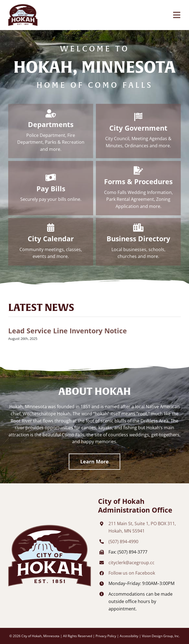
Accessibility (129, 636)
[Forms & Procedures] (138, 188)
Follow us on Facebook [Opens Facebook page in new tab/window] (132, 573)
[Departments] (51, 131)
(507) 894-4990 (123, 542)
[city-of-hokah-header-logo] (23, 6)
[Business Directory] (138, 242)
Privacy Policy (106, 636)
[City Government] (138, 131)
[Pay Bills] (51, 188)
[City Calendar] (51, 242)
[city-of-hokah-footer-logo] (50, 527)
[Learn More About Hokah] (94, 462)
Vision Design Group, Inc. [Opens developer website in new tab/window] (161, 636)
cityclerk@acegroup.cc (131, 563)
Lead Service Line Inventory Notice (68, 331)
